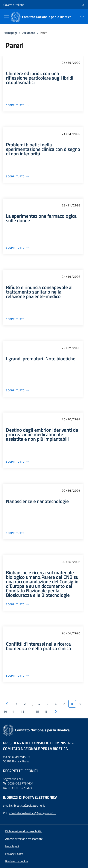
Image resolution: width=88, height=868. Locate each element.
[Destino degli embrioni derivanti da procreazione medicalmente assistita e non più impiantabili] (18, 462)
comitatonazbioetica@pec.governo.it (32, 813)
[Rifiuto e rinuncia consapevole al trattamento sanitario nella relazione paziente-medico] (18, 319)
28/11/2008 (71, 205)
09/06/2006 (71, 490)
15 (37, 711)
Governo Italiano (14, 5)
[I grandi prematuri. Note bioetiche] (18, 390)
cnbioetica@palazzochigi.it (28, 806)
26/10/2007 (71, 419)
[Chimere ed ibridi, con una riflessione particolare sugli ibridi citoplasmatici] (18, 105)
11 (14, 711)
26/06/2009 (71, 63)
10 (5, 711)
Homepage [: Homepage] (11, 33)
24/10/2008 (71, 277)
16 (46, 711)
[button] (81, 5)
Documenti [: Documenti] (29, 33)
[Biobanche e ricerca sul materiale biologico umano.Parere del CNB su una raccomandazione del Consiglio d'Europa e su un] (18, 604)
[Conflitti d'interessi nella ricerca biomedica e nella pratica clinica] (18, 676)
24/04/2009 (71, 134)
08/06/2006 (71, 633)
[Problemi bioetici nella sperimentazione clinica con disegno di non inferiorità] (18, 176)
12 (22, 711)
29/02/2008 (71, 348)
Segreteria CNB (13, 779)
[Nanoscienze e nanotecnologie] (18, 533)
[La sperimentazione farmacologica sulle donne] (18, 248)
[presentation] (82, 17)
